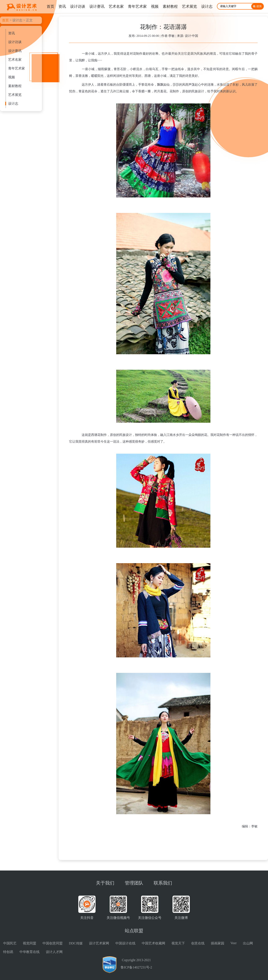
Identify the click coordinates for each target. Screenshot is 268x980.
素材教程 (15, 86)
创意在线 (198, 943)
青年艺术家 (17, 68)
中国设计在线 (125, 943)
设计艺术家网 (99, 943)
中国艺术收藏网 (153, 943)
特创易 (8, 952)
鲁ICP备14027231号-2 (136, 967)
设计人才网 (54, 952)
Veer (234, 943)
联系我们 (163, 883)
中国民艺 (10, 943)
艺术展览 (15, 95)
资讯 (12, 33)
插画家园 (218, 943)
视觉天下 (178, 943)
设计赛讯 (15, 51)
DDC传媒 (76, 943)
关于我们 (105, 883)
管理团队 (134, 883)
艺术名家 (15, 60)
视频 (12, 77)
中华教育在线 (30, 952)
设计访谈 (15, 42)
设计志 (17, 20)
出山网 (248, 943)
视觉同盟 (30, 943)
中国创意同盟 (53, 943)
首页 (5, 20)
